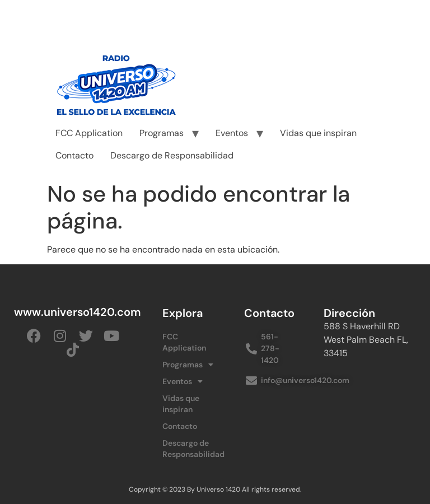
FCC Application (89, 133)
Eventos (232, 133)
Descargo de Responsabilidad (172, 155)
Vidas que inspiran (318, 133)
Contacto (74, 155)
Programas (162, 133)
